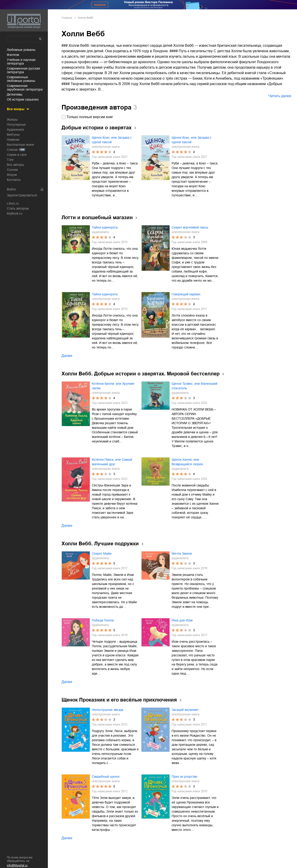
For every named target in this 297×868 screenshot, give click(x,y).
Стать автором (18, 208)
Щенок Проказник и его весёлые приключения (119, 700)
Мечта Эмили (182, 554)
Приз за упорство (185, 777)
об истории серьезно (23, 99)
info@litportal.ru (17, 865)
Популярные (16, 125)
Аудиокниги (15, 130)
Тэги (10, 160)
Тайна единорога (105, 227)
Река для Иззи (182, 620)
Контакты (14, 180)
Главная (67, 18)
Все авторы (15, 165)
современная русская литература (23, 70)
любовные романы (21, 50)
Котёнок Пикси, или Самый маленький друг (112, 462)
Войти (11, 189)
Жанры (12, 120)
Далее (67, 356)
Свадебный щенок (106, 777)
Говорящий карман (186, 294)
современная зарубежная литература (25, 88)
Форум (12, 175)
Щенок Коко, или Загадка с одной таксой (112, 140)
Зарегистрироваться (22, 195)
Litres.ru (13, 203)
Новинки (13, 140)
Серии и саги (17, 155)
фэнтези (13, 55)
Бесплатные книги (20, 145)
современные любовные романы (21, 79)
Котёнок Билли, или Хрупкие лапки (113, 386)
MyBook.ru (15, 213)
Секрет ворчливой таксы (190, 227)
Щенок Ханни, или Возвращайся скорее (187, 462)
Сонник (12, 170)
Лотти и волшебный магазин (97, 217)
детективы (15, 94)
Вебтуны (13, 135)
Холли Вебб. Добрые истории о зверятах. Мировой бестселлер (141, 374)
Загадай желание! (185, 710)
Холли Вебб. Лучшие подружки (100, 544)
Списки (12, 150)
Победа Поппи (103, 620)
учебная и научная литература (21, 62)
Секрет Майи (102, 554)
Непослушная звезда (108, 710)
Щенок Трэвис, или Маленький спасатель (195, 386)
